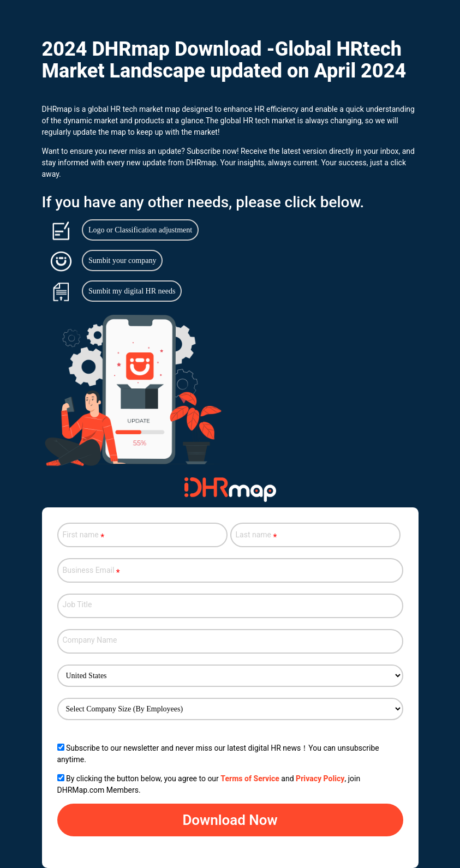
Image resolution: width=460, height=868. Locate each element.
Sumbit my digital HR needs (132, 291)
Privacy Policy (320, 779)
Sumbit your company (122, 261)
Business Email (94, 571)
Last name (256, 536)
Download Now (230, 820)
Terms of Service (250, 779)
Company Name (90, 640)
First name (84, 536)
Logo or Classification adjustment (140, 230)
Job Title (77, 604)
